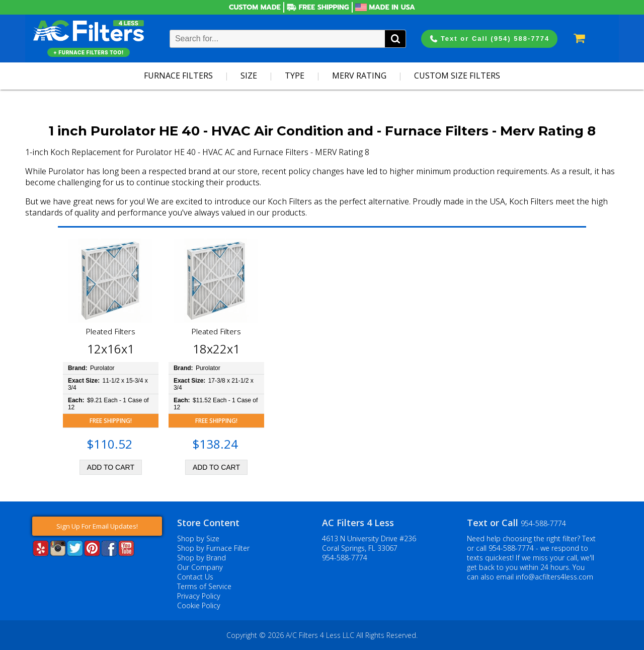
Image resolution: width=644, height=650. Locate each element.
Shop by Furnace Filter (213, 548)
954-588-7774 (345, 558)
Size (249, 76)
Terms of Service (204, 586)
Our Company (200, 567)
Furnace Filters (178, 76)
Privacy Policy (199, 596)
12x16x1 (111, 349)
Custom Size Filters (457, 76)
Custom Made (255, 7)
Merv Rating (359, 76)
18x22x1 (216, 349)
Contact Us (195, 577)
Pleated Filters (110, 331)
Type (295, 76)
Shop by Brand (202, 558)
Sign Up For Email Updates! (97, 526)
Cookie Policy (199, 605)
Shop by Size (198, 538)
